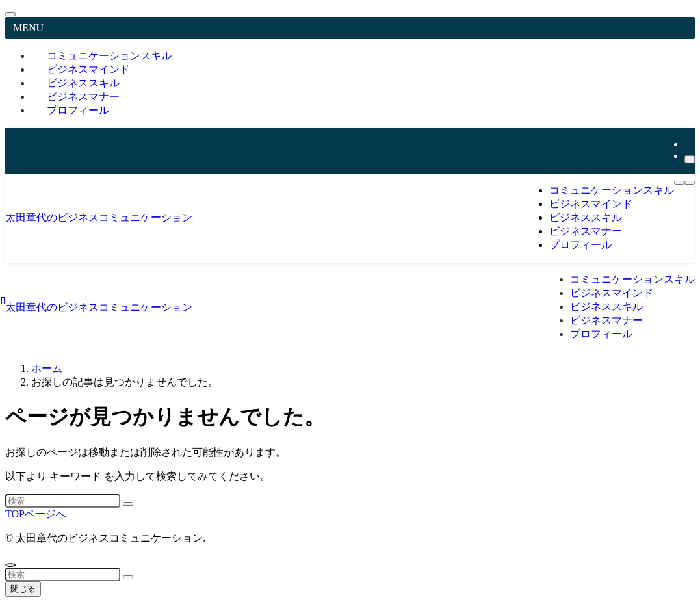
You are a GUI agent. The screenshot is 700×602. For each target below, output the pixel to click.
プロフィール (78, 110)
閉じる (23, 589)
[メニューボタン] (679, 183)
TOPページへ (36, 514)
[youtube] (688, 144)
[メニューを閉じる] (10, 14)
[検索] (690, 159)
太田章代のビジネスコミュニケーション (99, 217)
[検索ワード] (63, 501)
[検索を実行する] (128, 504)
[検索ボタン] (690, 183)
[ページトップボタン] (10, 565)
